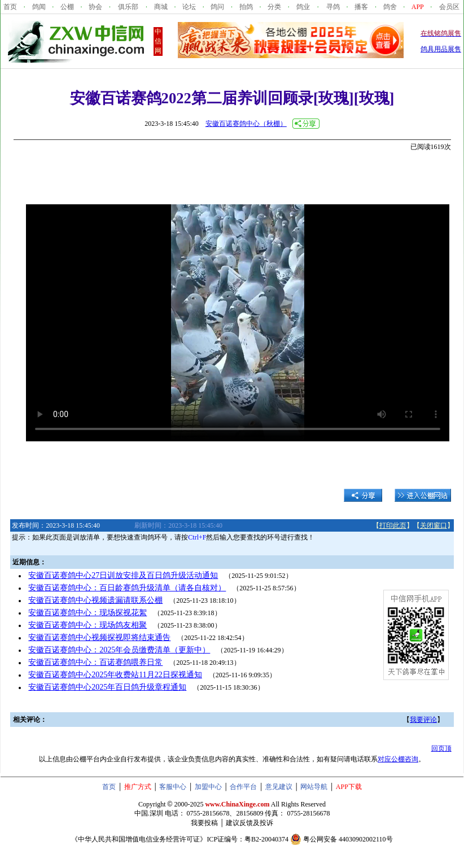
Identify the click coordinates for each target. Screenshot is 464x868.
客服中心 (173, 787)
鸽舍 (390, 7)
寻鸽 (333, 7)
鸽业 (303, 7)
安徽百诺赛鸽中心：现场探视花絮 (87, 613)
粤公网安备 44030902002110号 (348, 839)
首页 (10, 7)
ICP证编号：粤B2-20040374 (248, 839)
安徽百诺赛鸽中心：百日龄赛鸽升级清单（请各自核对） (127, 588)
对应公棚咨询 (398, 759)
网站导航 (314, 787)
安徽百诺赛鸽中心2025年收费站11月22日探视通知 (115, 675)
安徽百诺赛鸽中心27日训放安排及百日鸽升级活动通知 (123, 575)
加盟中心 (208, 787)
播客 (361, 7)
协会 (95, 7)
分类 (274, 7)
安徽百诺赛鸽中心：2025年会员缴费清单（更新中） (119, 650)
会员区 (449, 7)
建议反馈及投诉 (249, 823)
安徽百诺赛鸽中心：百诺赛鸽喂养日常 (95, 662)
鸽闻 (39, 7)
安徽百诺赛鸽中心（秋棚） (246, 124)
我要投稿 (204, 823)
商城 (161, 7)
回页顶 (441, 748)
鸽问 (217, 7)
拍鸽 (246, 7)
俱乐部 (128, 7)
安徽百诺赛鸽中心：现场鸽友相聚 (87, 625)
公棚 (67, 7)
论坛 (189, 7)
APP (418, 7)
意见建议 (279, 787)
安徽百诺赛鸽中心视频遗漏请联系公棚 (95, 600)
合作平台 (243, 787)
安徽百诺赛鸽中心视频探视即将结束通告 (99, 637)
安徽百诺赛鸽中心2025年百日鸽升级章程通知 (107, 687)
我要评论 (423, 720)
